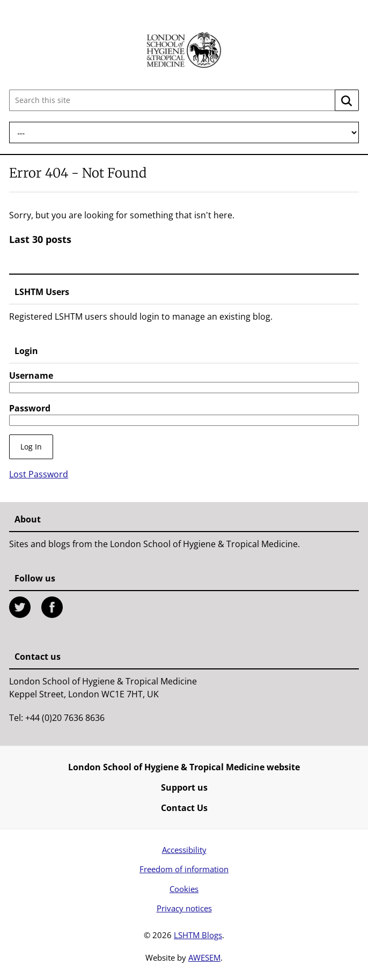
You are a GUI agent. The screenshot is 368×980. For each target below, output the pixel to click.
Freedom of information (184, 869)
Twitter (20, 607)
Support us (184, 787)
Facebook (52, 607)
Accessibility (184, 850)
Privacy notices (184, 908)
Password (30, 408)
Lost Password (39, 474)
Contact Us (184, 808)
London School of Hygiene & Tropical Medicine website (184, 767)
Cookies (184, 889)
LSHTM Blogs (198, 935)
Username (31, 375)
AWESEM (204, 957)
